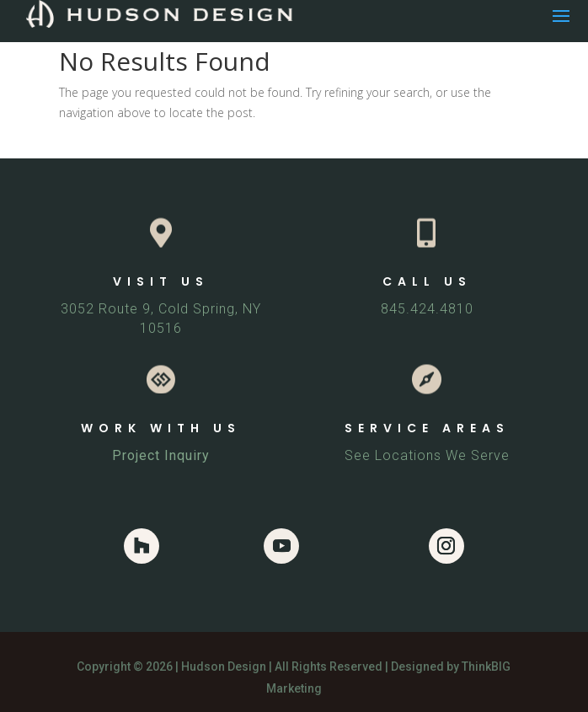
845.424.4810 (427, 309)
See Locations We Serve (427, 455)
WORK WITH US (161, 428)
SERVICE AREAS (427, 428)
